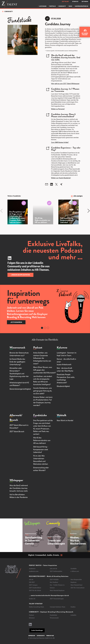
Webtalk (62, 415)
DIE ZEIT (32, 582)
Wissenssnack (17, 348)
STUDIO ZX (75, 1)
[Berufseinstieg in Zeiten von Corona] (34, 535)
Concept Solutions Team (58, 607)
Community (62, 6)
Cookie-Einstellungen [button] (37, 630)
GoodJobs (74, 569)
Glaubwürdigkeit (64, 386)
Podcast (38, 348)
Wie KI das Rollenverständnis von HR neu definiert (42, 440)
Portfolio (52, 6)
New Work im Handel (65, 420)
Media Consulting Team (36, 607)
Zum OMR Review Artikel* (60, 142)
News (70, 6)
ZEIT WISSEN (54, 579)
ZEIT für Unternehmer (78, 588)
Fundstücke (40, 415)
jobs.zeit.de (53, 569)
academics (32, 569)
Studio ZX (32, 599)
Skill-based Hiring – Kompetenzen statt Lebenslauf (41, 449)
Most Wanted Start (76, 585)
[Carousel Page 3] (48, 328)
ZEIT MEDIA (85, 1)
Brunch (14, 420)
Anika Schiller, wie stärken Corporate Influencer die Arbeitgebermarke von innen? (42, 358)
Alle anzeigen (77, 196)
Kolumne (62, 348)
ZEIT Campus (33, 585)
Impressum (32, 636)
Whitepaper (16, 480)
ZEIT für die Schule (35, 590)
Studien (73, 607)
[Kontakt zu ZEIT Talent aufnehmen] (85, 33)
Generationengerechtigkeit (20, 389)
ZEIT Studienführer (35, 588)
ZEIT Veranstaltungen (57, 599)
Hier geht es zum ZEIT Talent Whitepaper (65, 83)
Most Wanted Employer (57, 590)
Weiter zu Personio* (58, 109)
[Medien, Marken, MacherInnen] (79, 535)
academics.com (34, 571)
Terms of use (50, 636)
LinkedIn (73, 615)
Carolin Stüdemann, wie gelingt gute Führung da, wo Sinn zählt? (43, 391)
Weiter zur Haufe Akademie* (61, 178)
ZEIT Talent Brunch (17, 431)
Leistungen (43, 6)
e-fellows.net (75, 571)
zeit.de (31, 579)
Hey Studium (54, 582)
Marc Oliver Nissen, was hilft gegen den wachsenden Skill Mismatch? (44, 370)
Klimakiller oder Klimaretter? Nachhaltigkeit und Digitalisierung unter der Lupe (19, 373)
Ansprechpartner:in (82, 6)
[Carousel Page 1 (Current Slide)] (42, 328)
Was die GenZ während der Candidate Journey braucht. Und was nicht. (19, 488)
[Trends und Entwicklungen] (56, 535)
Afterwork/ (16, 415)
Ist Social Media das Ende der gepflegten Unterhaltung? (17, 362)
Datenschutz (41, 636)
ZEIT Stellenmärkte (56, 571)
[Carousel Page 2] (45, 328)
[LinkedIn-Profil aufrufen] (30, 625)
